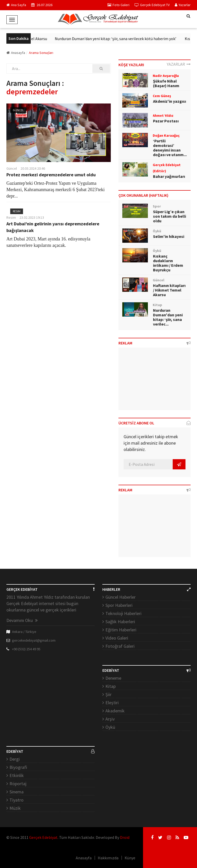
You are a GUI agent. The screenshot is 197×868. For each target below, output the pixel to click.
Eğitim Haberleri (121, 630)
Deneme (113, 678)
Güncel (18, 110)
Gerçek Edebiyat (43, 837)
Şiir (108, 694)
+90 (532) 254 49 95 (26, 649)
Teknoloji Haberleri (123, 613)
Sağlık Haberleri (120, 622)
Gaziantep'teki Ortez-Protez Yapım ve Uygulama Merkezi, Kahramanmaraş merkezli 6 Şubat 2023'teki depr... (56, 190)
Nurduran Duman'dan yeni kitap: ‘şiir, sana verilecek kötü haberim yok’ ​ (127, 39)
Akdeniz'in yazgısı (169, 101)
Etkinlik (17, 775)
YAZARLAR (179, 64)
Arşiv (110, 719)
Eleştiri (112, 703)
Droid (125, 837)
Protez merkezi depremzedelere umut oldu (51, 175)
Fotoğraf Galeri (120, 646)
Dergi (15, 759)
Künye (130, 858)
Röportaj (18, 784)
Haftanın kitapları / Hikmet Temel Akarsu (169, 290)
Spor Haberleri (119, 605)
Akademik (115, 711)
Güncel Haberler (121, 597)
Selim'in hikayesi (169, 236)
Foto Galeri (118, 5)
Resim (17, 211)
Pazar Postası (166, 121)
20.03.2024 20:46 (33, 168)
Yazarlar (183, 5)
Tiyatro (17, 800)
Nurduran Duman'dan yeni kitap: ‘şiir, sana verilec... (168, 317)
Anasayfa (16, 53)
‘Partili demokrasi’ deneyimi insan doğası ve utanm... (170, 148)
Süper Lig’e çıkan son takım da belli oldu (169, 216)
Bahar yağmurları (169, 176)
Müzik (15, 808)
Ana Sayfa (16, 5)
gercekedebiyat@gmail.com (34, 640)
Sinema (17, 792)
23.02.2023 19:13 (32, 217)
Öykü (110, 727)
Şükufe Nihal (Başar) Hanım (166, 83)
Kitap (111, 686)
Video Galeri (117, 638)
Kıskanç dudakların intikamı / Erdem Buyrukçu (168, 263)
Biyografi (18, 767)
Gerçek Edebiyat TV (152, 5)
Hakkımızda (108, 858)
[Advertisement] (155, 381)
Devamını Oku (22, 620)
